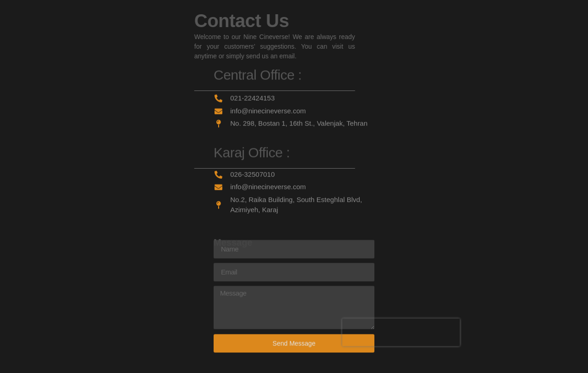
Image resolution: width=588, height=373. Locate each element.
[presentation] (401, 327)
